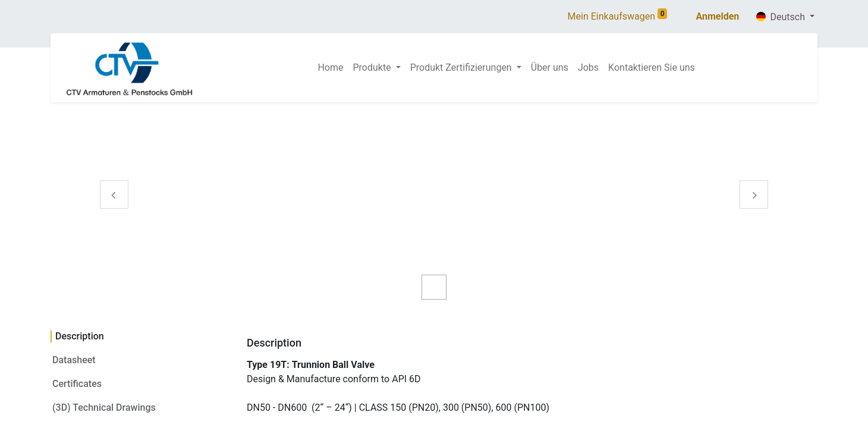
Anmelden (717, 16)
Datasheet (74, 360)
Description (80, 336)
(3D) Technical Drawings (104, 407)
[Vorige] (114, 213)
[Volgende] (754, 213)
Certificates (77, 384)
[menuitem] (330, 68)
